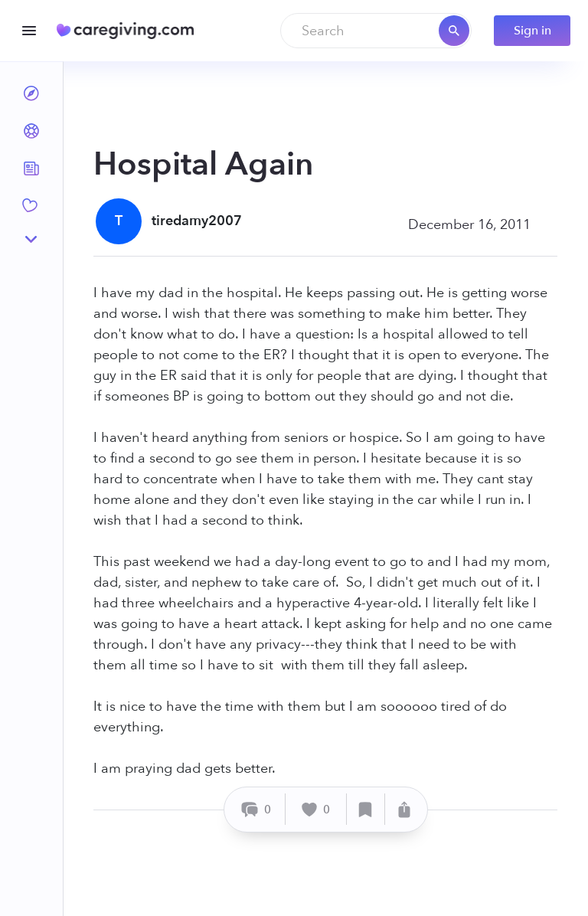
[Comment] (257, 809)
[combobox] (376, 31)
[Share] (404, 809)
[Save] (366, 809)
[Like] (316, 809)
